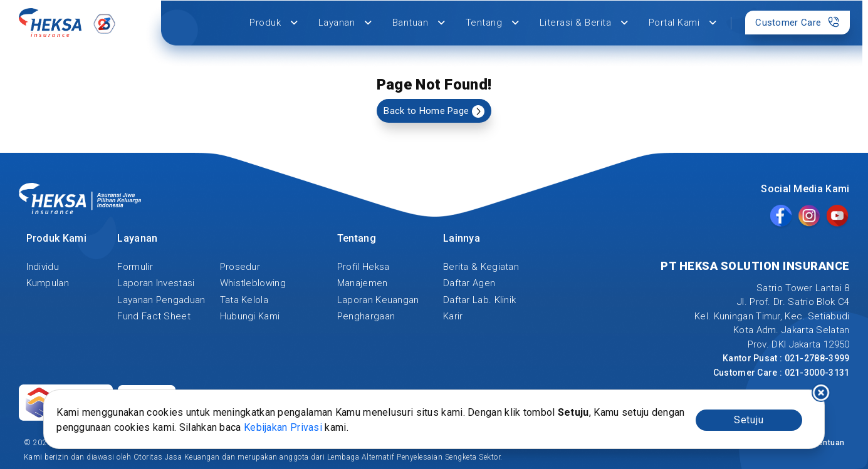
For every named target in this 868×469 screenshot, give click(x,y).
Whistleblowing (253, 283)
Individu (43, 267)
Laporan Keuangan (378, 300)
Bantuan (419, 23)
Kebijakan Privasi (283, 427)
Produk (274, 23)
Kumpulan (48, 283)
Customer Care (797, 22)
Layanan (345, 23)
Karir (453, 316)
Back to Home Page (434, 111)
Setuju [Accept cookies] (749, 420)
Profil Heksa (363, 267)
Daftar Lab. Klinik (479, 300)
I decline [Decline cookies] (821, 393)
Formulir (135, 267)
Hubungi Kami (250, 316)
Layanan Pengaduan (161, 300)
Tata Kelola (244, 300)
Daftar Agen (469, 283)
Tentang (493, 23)
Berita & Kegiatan (481, 267)
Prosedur (240, 267)
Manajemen (363, 283)
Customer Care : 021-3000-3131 (782, 373)
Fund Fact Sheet (154, 316)
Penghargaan (366, 316)
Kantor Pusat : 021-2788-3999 (786, 358)
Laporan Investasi (156, 283)
